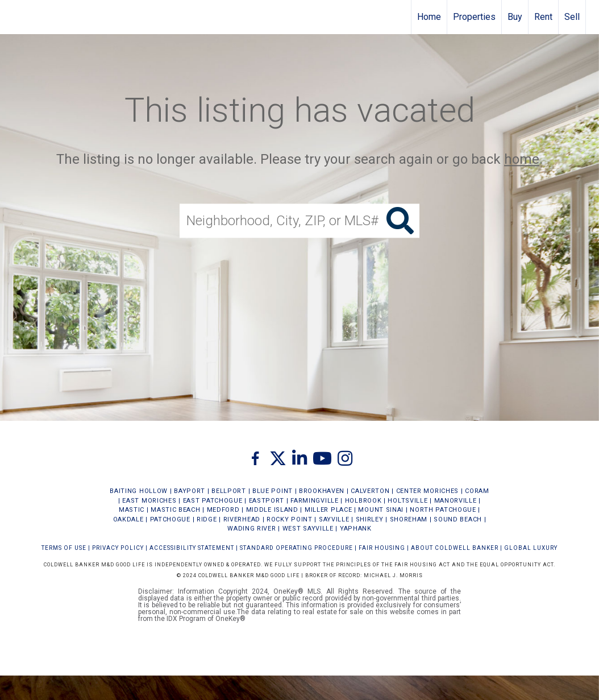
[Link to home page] (14, 17)
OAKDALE (128, 519)
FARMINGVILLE (314, 501)
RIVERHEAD (242, 519)
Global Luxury (531, 548)
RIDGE (207, 519)
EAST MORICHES (149, 501)
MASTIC (132, 510)
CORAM (477, 491)
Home (429, 17)
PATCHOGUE (170, 519)
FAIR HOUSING (382, 548)
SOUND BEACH (458, 519)
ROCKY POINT (290, 519)
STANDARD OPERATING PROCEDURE (296, 548)
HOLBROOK (363, 501)
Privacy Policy (118, 548)
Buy (515, 17)
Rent (543, 17)
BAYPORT (190, 491)
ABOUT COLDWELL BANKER (455, 548)
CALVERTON (370, 491)
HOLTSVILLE (407, 501)
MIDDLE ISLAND (272, 510)
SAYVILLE (334, 519)
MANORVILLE (456, 501)
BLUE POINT (273, 491)
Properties (474, 17)
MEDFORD (223, 510)
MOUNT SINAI (381, 510)
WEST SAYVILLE (308, 529)
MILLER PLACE (328, 510)
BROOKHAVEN (322, 491)
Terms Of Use (64, 548)
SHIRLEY (370, 519)
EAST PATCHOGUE (213, 501)
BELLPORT (229, 491)
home (522, 159)
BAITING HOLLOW (139, 491)
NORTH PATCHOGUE (443, 510)
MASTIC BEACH (175, 510)
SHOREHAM (409, 519)
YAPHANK (356, 529)
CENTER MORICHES (428, 491)
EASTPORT (267, 501)
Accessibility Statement (192, 548)
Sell (572, 17)
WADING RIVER (251, 529)
